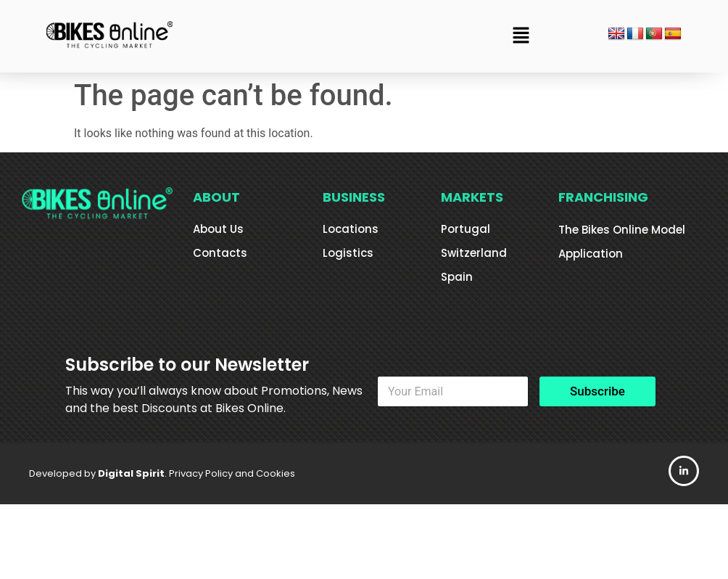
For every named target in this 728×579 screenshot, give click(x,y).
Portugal (466, 229)
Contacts (220, 253)
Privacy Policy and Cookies (232, 473)
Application (591, 254)
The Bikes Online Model (622, 230)
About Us (218, 229)
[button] (521, 36)
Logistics (348, 253)
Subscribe (597, 391)
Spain (457, 277)
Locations (351, 229)
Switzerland (474, 253)
